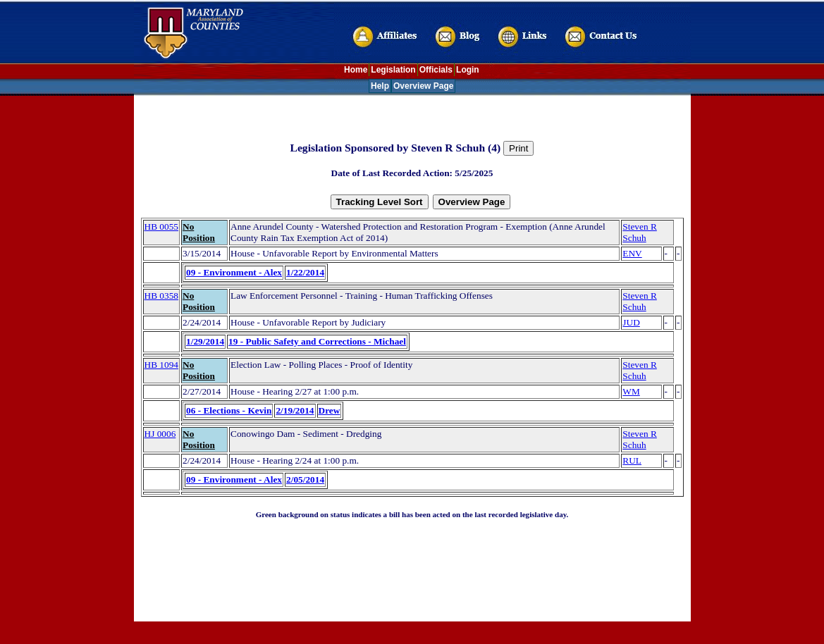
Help (380, 86)
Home (356, 70)
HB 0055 (162, 227)
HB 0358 (162, 296)
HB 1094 (162, 365)
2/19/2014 (295, 410)
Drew (330, 410)
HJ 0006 (160, 434)
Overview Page (423, 86)
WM (631, 391)
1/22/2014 (305, 272)
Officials (436, 70)
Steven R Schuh (640, 232)
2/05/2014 (305, 479)
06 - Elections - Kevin (229, 410)
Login (468, 70)
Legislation (393, 70)
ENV (632, 253)
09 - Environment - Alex (234, 272)
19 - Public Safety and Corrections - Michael (317, 341)
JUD (631, 322)
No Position (199, 232)
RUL (632, 460)
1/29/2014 (205, 341)
